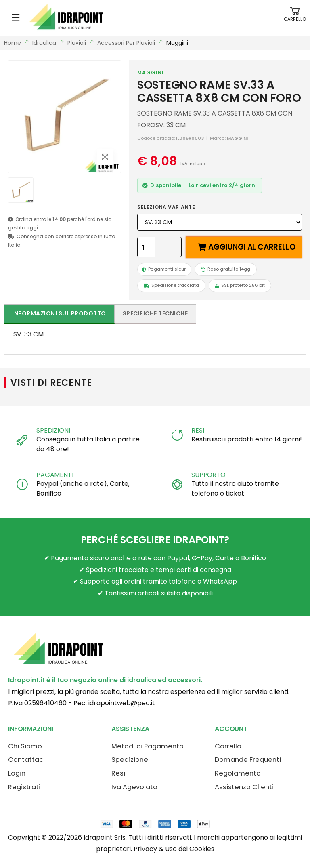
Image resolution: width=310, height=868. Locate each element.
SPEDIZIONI (53, 430)
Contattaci (26, 760)
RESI (198, 430)
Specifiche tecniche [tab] (155, 313)
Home (13, 43)
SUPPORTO (208, 475)
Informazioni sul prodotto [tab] (59, 313)
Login (17, 773)
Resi (118, 773)
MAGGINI (151, 73)
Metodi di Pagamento (148, 746)
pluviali (77, 43)
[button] (295, 18)
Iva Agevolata (134, 787)
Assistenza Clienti (244, 787)
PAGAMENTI (55, 475)
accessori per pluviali (126, 43)
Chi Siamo (25, 746)
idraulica (44, 43)
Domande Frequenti (248, 760)
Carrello (228, 746)
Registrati (24, 787)
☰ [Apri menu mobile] (16, 18)
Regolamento (238, 773)
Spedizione (130, 760)
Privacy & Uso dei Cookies (174, 849)
